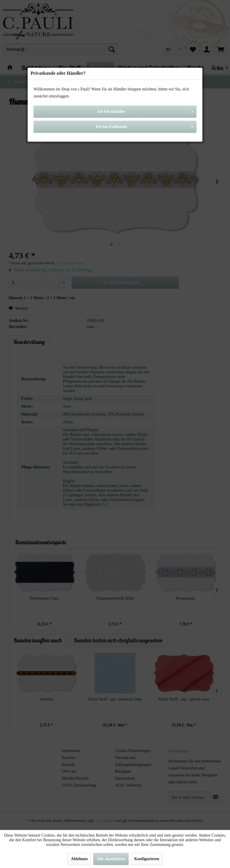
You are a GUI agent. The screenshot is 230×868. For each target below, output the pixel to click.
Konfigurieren (147, 859)
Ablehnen (79, 859)
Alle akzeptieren (111, 859)
